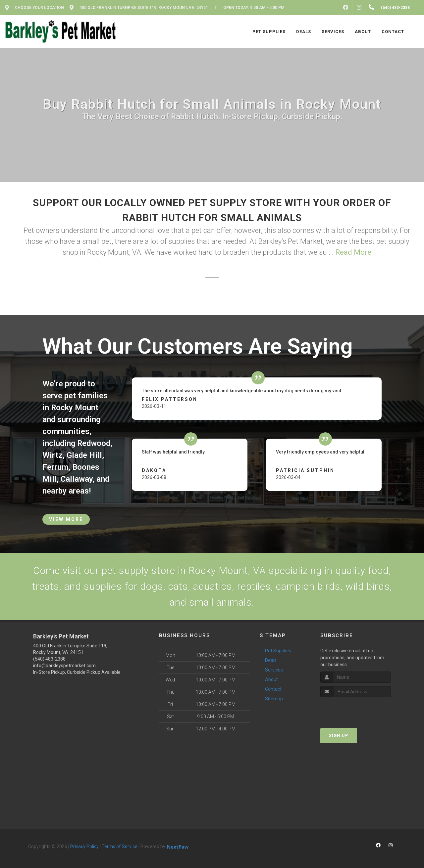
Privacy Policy (84, 846)
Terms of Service (120, 846)
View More (66, 519)
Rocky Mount (75, 408)
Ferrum (55, 467)
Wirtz (53, 455)
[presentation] (356, 710)
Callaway (77, 479)
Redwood (94, 443)
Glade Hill (84, 455)
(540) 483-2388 (49, 659)
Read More (353, 252)
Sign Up (339, 736)
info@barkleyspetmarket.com (64, 666)
